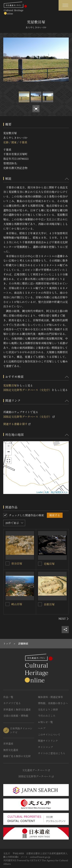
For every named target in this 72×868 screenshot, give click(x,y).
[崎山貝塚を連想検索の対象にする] (7, 604)
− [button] (9, 452)
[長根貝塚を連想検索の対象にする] (40, 604)
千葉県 (23, 142)
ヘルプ (42, 728)
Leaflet (40, 492)
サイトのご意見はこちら (52, 753)
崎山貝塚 (17, 604)
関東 (14, 142)
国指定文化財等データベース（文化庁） (27, 390)
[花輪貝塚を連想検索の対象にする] (40, 564)
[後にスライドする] (64, 619)
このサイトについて (49, 734)
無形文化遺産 (11, 750)
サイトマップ (46, 747)
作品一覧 (8, 697)
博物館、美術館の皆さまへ (53, 703)
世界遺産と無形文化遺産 (17, 709)
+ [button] (9, 446)
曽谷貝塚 (17, 563)
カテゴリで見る (12, 703)
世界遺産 (8, 744)
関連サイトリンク (48, 741)
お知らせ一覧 (46, 722)
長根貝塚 (49, 604)
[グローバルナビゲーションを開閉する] (65, 5)
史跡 (6, 142)
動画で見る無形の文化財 (17, 756)
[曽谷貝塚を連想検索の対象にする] (7, 563)
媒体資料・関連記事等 (50, 697)
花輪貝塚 (49, 564)
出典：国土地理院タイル (56, 492)
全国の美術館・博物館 (16, 716)
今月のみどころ (47, 716)
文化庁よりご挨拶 (48, 709)
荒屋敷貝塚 (10, 385)
